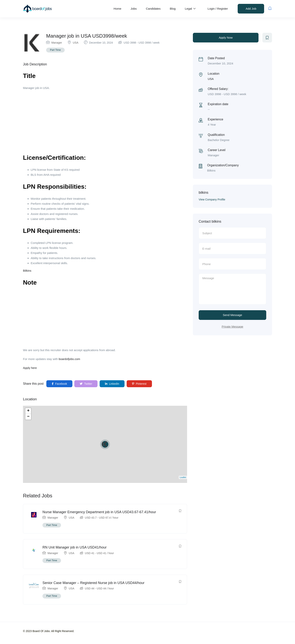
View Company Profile (212, 199)
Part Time (55, 50)
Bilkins (27, 271)
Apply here (30, 368)
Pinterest (139, 384)
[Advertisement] (105, 121)
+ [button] (28, 411)
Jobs (134, 9)
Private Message (232, 327)
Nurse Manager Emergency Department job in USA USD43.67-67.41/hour (99, 512)
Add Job (251, 9)
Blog (173, 9)
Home (117, 9)
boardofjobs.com (69, 359)
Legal (190, 9)
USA (76, 43)
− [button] (28, 417)
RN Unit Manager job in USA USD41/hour (75, 547)
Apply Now (226, 38)
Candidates (153, 9)
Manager (57, 43)
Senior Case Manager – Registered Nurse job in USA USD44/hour (93, 583)
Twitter (86, 384)
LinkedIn (112, 384)
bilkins (203, 193)
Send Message (232, 315)
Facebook (59, 384)
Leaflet (183, 477)
